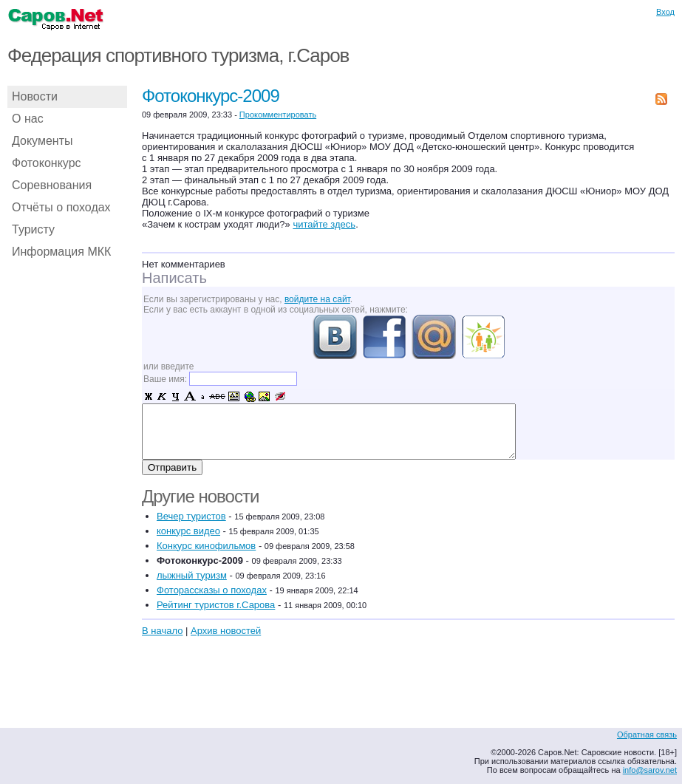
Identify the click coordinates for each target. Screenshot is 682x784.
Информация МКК (61, 252)
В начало (162, 631)
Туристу (33, 229)
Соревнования (52, 185)
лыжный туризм (192, 575)
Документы (42, 141)
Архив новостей (226, 631)
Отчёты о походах (61, 207)
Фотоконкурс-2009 (211, 96)
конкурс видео (188, 531)
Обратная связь (647, 734)
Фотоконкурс (47, 163)
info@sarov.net (650, 770)
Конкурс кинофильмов (206, 546)
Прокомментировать (278, 115)
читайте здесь (324, 224)
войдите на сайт (317, 299)
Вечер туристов (191, 516)
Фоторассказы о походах (212, 590)
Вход (665, 12)
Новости (35, 96)
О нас (28, 119)
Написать (174, 278)
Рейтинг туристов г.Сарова (216, 605)
